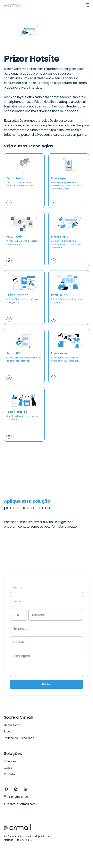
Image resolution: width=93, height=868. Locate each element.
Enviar (47, 684)
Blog (7, 732)
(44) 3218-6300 (16, 797)
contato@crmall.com (20, 804)
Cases (8, 768)
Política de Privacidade (19, 738)
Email (17, 601)
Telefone (38, 615)
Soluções (10, 761)
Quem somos (13, 725)
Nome (18, 588)
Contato (19, 642)
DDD (17, 615)
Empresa (20, 629)
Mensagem (22, 656)
